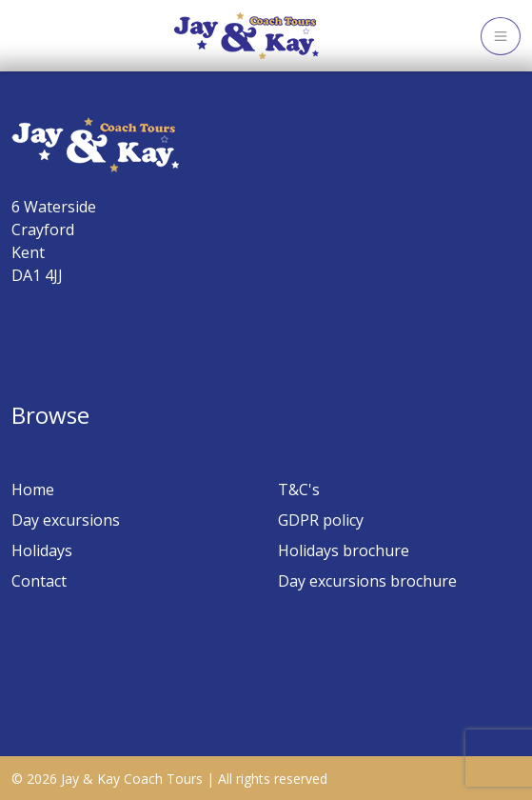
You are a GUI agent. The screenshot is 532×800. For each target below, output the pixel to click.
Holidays (42, 550)
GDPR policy (321, 520)
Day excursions (66, 520)
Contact (39, 581)
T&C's (299, 490)
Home (33, 490)
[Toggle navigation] (501, 36)
